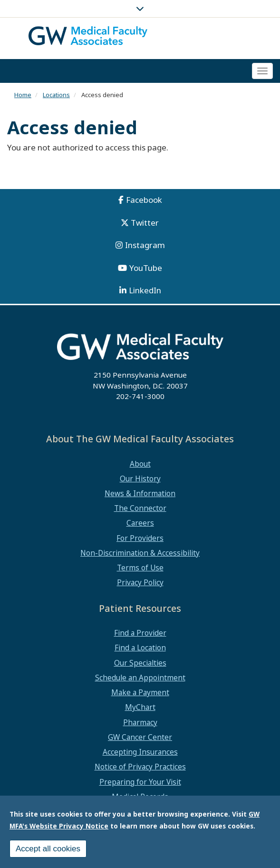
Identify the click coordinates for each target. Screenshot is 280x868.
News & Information (140, 493)
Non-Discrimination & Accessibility (140, 553)
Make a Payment (140, 692)
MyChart (140, 707)
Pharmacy (140, 722)
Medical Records (140, 797)
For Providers (140, 538)
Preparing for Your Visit (140, 782)
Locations (56, 95)
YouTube (146, 268)
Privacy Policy (140, 582)
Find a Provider (140, 633)
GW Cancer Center (140, 737)
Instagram (145, 245)
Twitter (145, 223)
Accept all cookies (48, 850)
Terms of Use (140, 568)
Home (23, 95)
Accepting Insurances (140, 752)
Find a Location (140, 648)
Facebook (144, 200)
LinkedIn (145, 290)
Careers (140, 523)
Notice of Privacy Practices (140, 767)
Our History (140, 479)
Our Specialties (140, 663)
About (140, 464)
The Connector (140, 508)
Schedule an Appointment (140, 678)
